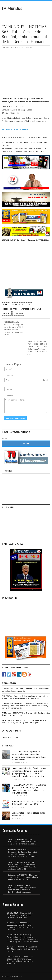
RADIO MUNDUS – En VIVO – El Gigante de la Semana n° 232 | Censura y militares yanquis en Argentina (25, 721)
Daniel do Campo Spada (22, 304)
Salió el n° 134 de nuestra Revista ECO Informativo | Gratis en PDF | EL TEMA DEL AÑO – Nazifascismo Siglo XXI (23, 866)
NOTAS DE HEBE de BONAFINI (15, 129)
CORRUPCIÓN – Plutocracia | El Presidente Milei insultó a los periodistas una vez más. (26, 690)
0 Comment (30, 47)
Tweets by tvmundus (12, 737)
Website (10, 396)
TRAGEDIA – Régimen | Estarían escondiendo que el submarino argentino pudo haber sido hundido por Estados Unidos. (29, 756)
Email (46, 380)
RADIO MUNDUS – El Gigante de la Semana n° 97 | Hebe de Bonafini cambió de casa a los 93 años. (14, 328)
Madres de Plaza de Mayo (31, 309)
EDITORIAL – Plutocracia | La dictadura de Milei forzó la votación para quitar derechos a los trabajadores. (22, 889)
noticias (7, 313)
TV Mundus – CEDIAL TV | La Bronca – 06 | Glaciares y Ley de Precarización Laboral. (26, 714)
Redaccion (6, 47)
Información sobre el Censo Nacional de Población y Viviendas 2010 (28, 803)
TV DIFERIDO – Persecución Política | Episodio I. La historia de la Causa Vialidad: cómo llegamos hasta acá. (37, 348)
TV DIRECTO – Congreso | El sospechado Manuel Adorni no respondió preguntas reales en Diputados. (25, 697)
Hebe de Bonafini (10, 309)
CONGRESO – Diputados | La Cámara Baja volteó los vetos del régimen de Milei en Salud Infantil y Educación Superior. (22, 853)
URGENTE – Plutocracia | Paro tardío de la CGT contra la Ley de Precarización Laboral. (23, 877)
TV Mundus (12, 8)
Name (9, 376)
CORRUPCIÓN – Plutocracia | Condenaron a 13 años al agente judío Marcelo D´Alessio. (23, 842)
